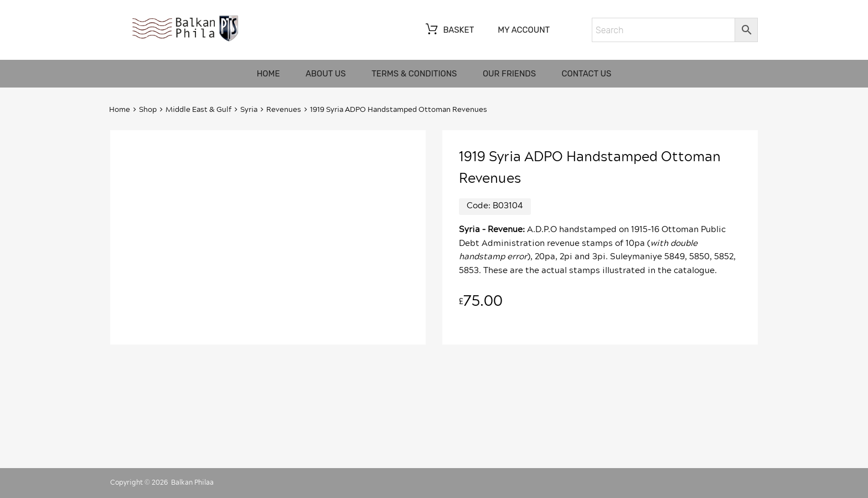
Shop (148, 110)
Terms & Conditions (414, 74)
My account (524, 30)
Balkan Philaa (192, 482)
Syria (249, 110)
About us (326, 74)
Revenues (284, 110)
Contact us (587, 74)
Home (268, 74)
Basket (449, 30)
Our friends (509, 74)
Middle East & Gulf (198, 110)
